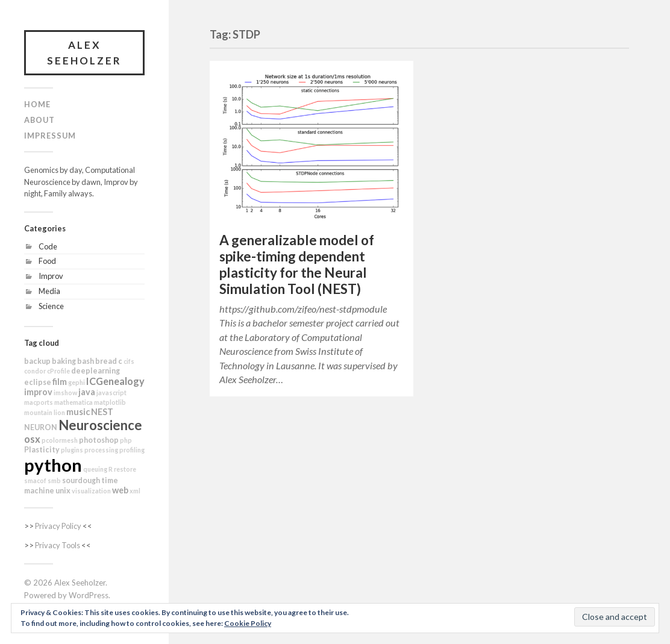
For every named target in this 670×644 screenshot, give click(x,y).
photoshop (99, 440)
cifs (129, 361)
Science (51, 306)
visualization (91, 491)
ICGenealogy (115, 381)
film (60, 382)
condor (35, 371)
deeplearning (95, 371)
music (78, 412)
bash (86, 361)
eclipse (38, 382)
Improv (51, 276)
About (39, 120)
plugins (72, 450)
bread (106, 361)
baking (64, 361)
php (126, 440)
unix (63, 491)
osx (32, 439)
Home (37, 104)
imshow (65, 392)
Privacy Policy (58, 526)
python (53, 465)
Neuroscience (100, 425)
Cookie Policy (248, 623)
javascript (111, 392)
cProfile (58, 371)
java (87, 392)
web (120, 490)
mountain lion (45, 412)
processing (101, 450)
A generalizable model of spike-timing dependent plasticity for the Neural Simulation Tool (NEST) (297, 264)
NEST (102, 412)
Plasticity (42, 450)
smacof (35, 480)
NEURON (41, 427)
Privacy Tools (58, 545)
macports (39, 402)
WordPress (89, 595)
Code (48, 246)
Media (49, 291)
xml (135, 491)
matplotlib (110, 402)
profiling (132, 450)
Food (47, 261)
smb (54, 480)
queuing (95, 469)
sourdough (81, 480)
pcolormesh (60, 440)
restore (125, 469)
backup (37, 361)
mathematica (74, 402)
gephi (77, 382)
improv (38, 392)
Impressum (50, 136)
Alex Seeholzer (84, 53)
